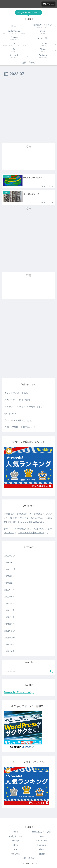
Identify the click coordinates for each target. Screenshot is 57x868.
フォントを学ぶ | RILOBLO (31, 532)
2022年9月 (9, 576)
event (41, 836)
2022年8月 (9, 583)
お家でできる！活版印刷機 (17, 400)
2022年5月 (9, 597)
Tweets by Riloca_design (19, 692)
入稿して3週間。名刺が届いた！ (20, 427)
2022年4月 (9, 604)
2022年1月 (9, 617)
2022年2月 (9, 610)
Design (16, 841)
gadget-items (15, 836)
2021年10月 (10, 638)
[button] (51, 671)
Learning (42, 845)
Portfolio (42, 854)
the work (15, 854)
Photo (42, 849)
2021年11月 (10, 631)
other (16, 845)
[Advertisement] (28, 111)
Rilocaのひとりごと (42, 832)
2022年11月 (10, 569)
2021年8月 (9, 651)
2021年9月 (9, 644)
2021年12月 (10, 624)
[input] (28, 671)
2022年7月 (9, 590)
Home (15, 832)
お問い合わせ (29, 858)
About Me (41, 841)
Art (16, 849)
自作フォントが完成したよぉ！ (19, 420)
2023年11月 (10, 556)
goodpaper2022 (12, 414)
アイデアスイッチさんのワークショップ (24, 407)
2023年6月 (9, 563)
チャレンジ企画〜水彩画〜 (17, 393)
